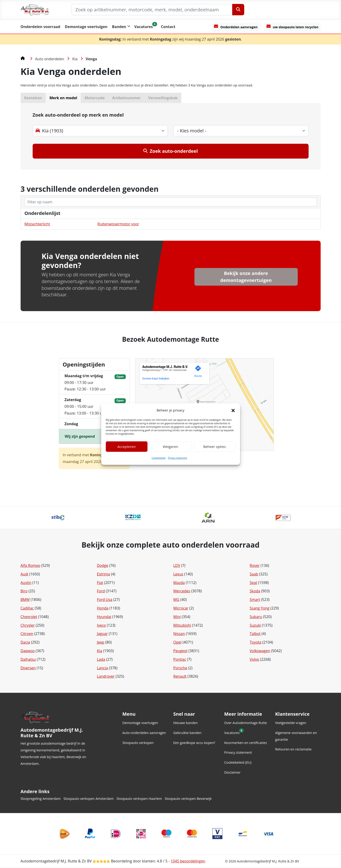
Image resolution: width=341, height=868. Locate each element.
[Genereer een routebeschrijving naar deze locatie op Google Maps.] (198, 372)
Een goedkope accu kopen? (194, 743)
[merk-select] (100, 131)
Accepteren (127, 447)
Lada (101, 659)
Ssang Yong (260, 608)
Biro (24, 591)
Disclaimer (232, 772)
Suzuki (255, 625)
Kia (75, 59)
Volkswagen (260, 651)
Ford (101, 591)
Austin (26, 583)
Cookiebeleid (159, 458)
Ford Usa (105, 600)
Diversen (28, 668)
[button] (233, 410)
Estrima (104, 574)
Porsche (180, 668)
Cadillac (27, 608)
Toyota (256, 642)
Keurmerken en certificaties (246, 743)
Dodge (103, 565)
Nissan (179, 634)
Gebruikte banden (188, 733)
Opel (177, 642)
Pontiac (180, 659)
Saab (254, 574)
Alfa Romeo (31, 565)
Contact (168, 27)
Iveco (102, 625)
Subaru (256, 617)
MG (176, 600)
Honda (103, 608)
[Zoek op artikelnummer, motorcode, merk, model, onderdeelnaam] (152, 10)
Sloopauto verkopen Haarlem (139, 799)
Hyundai (104, 617)
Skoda (255, 591)
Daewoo (28, 651)
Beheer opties (214, 447)
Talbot (255, 634)
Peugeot (180, 651)
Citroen (27, 634)
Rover (255, 565)
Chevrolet (29, 617)
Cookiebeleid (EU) (238, 762)
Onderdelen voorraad (41, 27)
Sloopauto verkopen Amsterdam (89, 799)
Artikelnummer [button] (126, 98)
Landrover (106, 676)
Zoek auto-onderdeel (171, 151)
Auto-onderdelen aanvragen (144, 733)
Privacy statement (177, 458)
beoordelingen (188, 861)
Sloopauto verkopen (138, 743)
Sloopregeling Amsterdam (41, 799)
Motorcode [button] (95, 98)
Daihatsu (28, 659)
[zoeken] (171, 202)
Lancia (103, 668)
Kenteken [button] (33, 98)
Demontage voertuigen (86, 27)
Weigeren (170, 447)
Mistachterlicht (37, 224)
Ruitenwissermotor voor (118, 224)
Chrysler (28, 625)
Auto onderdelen (50, 59)
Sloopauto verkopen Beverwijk (188, 799)
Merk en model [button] (63, 98)
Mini (177, 617)
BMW (25, 600)
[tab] (171, 136)
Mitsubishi (182, 625)
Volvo (255, 659)
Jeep (101, 642)
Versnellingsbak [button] (163, 98)
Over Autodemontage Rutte (246, 723)
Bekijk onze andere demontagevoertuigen (246, 277)
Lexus (178, 574)
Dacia (25, 642)
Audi (25, 574)
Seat (253, 583)
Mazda (179, 583)
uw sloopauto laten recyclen (293, 27)
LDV (177, 565)
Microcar (181, 608)
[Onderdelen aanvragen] (236, 27)
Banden (119, 27)
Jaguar (102, 634)
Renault (180, 676)
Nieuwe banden (186, 723)
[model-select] (241, 131)
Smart (255, 600)
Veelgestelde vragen (291, 723)
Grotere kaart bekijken (156, 379)
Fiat (100, 583)
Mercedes (182, 591)
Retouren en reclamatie (293, 749)
